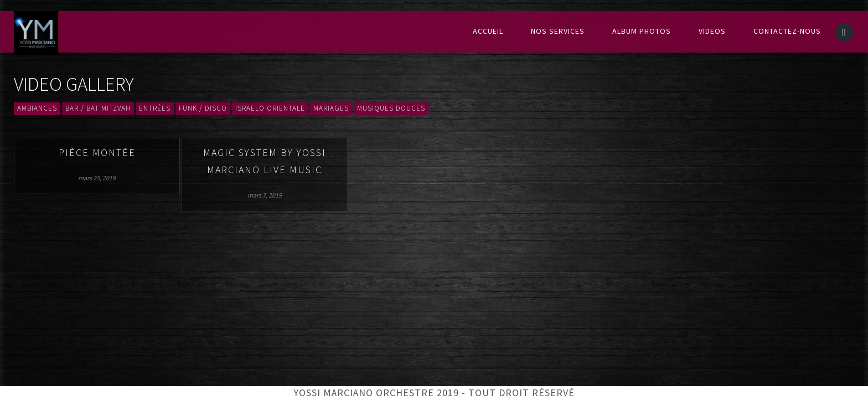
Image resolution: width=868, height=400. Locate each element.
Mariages (331, 109)
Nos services (558, 32)
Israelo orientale (270, 109)
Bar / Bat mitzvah (98, 109)
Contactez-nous (787, 32)
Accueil (488, 32)
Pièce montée (97, 153)
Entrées (155, 109)
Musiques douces (391, 109)
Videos (712, 32)
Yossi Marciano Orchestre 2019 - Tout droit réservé (434, 393)
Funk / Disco (203, 109)
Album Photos (642, 32)
